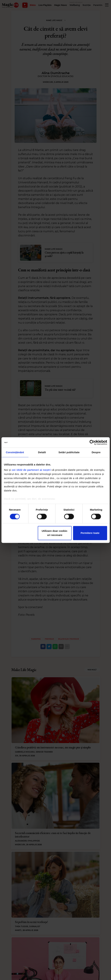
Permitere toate (90, 533)
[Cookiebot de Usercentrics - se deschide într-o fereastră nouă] (92, 442)
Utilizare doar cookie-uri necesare (55, 533)
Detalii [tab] (42, 452)
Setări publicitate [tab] (69, 452)
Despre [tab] (96, 452)
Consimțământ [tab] (15, 452)
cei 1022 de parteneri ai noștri (31, 470)
